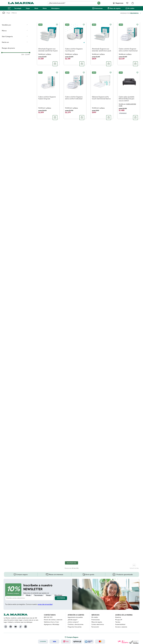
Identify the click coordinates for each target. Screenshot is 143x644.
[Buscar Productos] (99, 3)
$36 (23, 54)
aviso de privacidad (45, 604)
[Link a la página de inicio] (4, 13)
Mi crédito (131, 8)
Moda (36, 8)
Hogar (28, 8)
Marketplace (55, 8)
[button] (16, 31)
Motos (45, 8)
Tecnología (18, 8)
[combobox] (74, 3)
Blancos (14, 13)
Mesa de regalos (115, 8)
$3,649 (27, 54)
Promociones (98, 8)
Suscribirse (61, 598)
